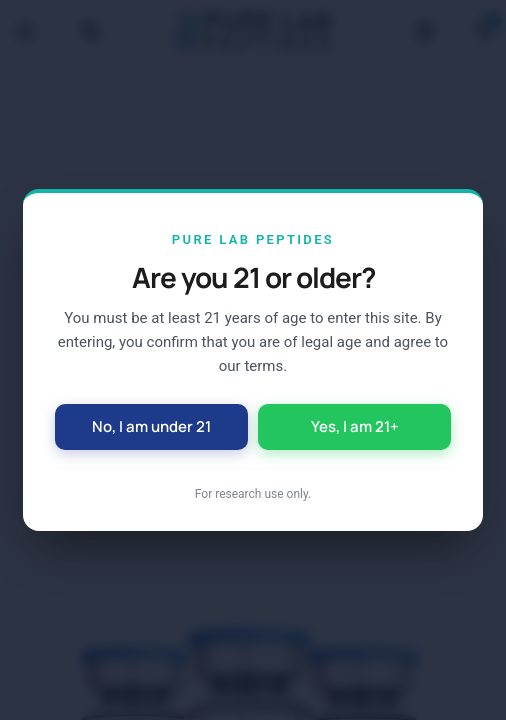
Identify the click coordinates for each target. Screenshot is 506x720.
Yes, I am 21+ (355, 426)
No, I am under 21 (151, 426)
